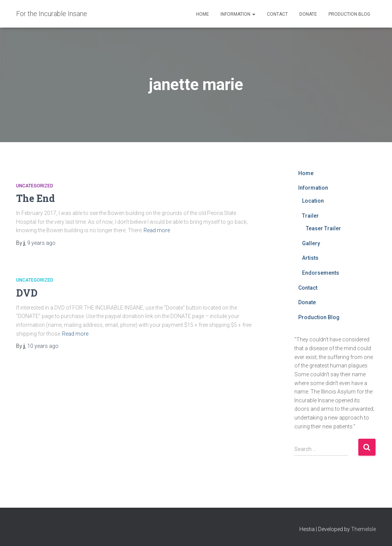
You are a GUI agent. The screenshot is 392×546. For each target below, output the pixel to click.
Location (313, 201)
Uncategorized (35, 186)
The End (35, 198)
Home (203, 14)
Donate (308, 14)
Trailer (310, 216)
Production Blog (349, 14)
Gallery (311, 243)
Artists (310, 258)
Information (238, 14)
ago (41, 243)
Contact (277, 14)
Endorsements (321, 273)
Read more (157, 230)
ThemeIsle (363, 529)
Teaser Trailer (323, 228)
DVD (27, 293)
